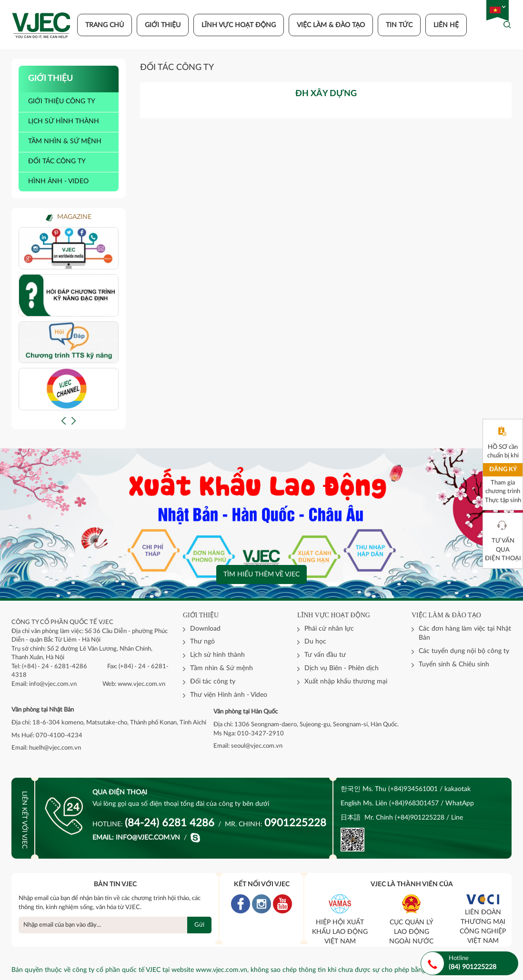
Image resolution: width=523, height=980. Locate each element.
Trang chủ (105, 25)
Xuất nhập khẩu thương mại (346, 682)
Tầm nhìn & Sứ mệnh (221, 668)
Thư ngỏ (202, 642)
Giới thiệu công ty (62, 101)
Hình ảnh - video (58, 181)
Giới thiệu (163, 25)
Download (205, 629)
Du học (315, 642)
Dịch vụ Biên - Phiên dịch (342, 668)
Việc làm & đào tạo (331, 25)
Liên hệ (446, 25)
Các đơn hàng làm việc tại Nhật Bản (465, 634)
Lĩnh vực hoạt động (239, 25)
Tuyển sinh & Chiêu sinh (454, 664)
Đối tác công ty (57, 161)
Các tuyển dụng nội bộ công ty (464, 651)
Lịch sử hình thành (64, 121)
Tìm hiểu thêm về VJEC (261, 574)
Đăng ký (503, 470)
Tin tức (399, 25)
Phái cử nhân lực (329, 629)
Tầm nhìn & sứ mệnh (65, 141)
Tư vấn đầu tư (325, 655)
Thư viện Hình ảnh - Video (229, 695)
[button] (64, 421)
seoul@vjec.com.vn (257, 746)
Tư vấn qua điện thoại (503, 550)
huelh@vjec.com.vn (55, 748)
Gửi (199, 925)
